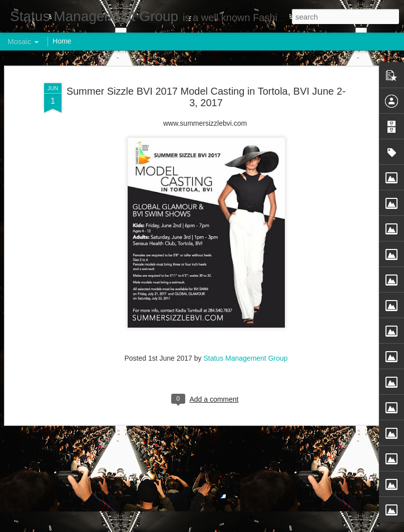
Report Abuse (263, 526)
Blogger (234, 526)
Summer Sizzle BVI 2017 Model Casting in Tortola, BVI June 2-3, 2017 (206, 82)
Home (62, 41)
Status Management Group (245, 344)
